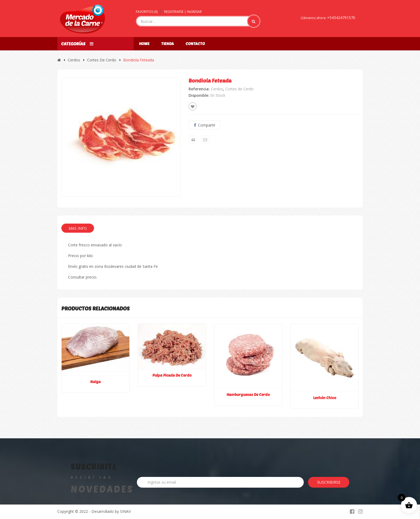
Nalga (95, 382)
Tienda (168, 44)
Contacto (195, 44)
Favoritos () (147, 12)
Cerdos (74, 60)
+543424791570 (341, 18)
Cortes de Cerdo (102, 60)
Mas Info (78, 228)
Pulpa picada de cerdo (172, 375)
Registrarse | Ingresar (183, 12)
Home (144, 44)
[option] (121, 137)
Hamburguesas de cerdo (248, 394)
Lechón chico (325, 398)
